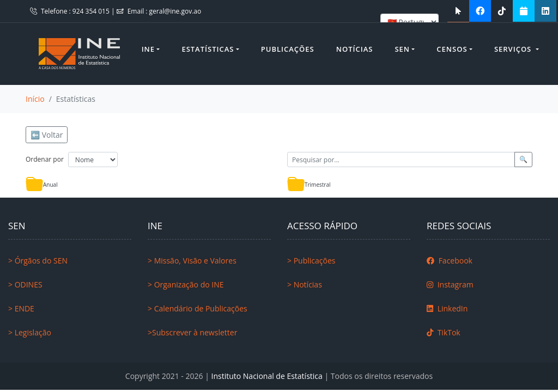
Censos (452, 49)
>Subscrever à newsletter (192, 332)
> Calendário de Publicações (198, 308)
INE (148, 49)
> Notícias (305, 284)
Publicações (288, 49)
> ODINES (25, 284)
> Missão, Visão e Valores (192, 261)
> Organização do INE (186, 284)
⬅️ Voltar (47, 135)
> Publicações (311, 261)
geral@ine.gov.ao (175, 11)
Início (35, 99)
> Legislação (30, 332)
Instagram (450, 284)
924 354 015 (92, 11)
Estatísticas (208, 49)
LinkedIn (447, 308)
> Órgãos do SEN (38, 261)
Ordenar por (45, 159)
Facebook (450, 261)
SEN (402, 49)
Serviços (514, 49)
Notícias (355, 49)
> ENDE (21, 308)
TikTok (444, 332)
